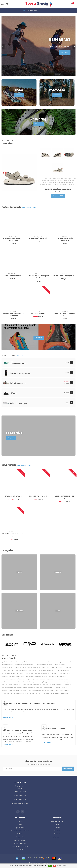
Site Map (20, 849)
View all (21, 356)
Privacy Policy (20, 837)
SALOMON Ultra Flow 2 (13, 496)
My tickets (57, 828)
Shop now (65, 53)
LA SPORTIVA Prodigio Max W (12, 276)
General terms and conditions (20, 831)
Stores (20, 825)
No (55, 866)
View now (19, 95)
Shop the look (58, 196)
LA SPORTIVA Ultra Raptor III (64, 276)
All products (57, 837)
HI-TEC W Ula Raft (38, 313)
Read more (8, 717)
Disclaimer (20, 834)
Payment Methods (20, 840)
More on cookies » (62, 866)
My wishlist (57, 831)
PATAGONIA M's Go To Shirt (38, 238)
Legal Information (20, 828)
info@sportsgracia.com (21, 804)
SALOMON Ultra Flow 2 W (38, 496)
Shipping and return (20, 843)
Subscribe (68, 769)
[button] (3, 46)
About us (20, 822)
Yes (50, 866)
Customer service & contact (20, 846)
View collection (29, 207)
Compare (57, 834)
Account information (57, 822)
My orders (57, 825)
